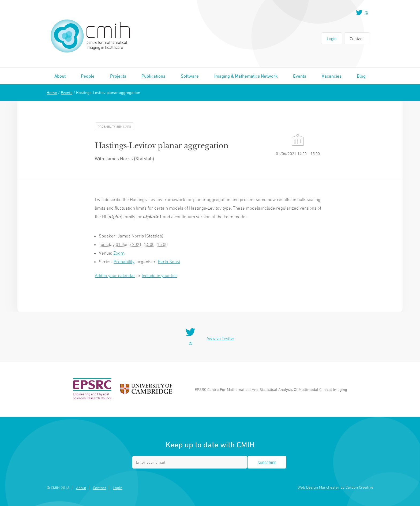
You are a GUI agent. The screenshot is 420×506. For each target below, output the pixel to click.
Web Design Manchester (318, 487)
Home (52, 92)
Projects (118, 76)
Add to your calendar (115, 275)
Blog (361, 76)
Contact (357, 39)
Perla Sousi (169, 262)
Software (190, 76)
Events (300, 76)
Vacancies (332, 76)
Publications (153, 76)
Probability (124, 262)
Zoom (119, 253)
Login (332, 39)
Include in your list (159, 275)
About (60, 76)
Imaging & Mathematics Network (246, 76)
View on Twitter (221, 338)
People (88, 76)
